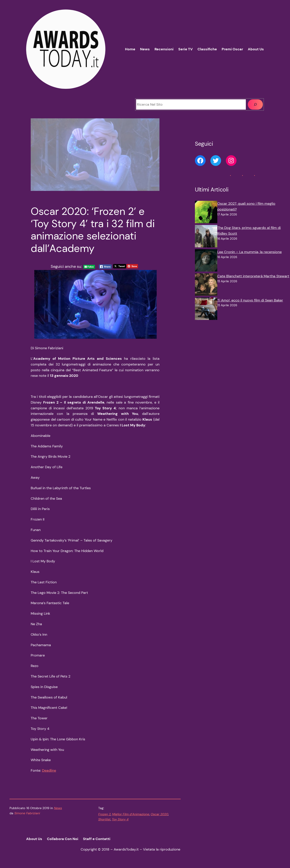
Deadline (49, 770)
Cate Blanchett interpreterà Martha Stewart (253, 276)
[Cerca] (255, 104)
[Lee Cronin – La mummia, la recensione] (206, 261)
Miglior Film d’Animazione (131, 814)
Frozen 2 (104, 814)
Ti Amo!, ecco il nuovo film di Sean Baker (250, 300)
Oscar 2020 (160, 814)
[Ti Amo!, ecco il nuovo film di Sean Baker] (206, 310)
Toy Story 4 (120, 819)
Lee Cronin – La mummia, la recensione (249, 252)
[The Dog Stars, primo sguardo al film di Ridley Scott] (206, 237)
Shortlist (104, 819)
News (58, 808)
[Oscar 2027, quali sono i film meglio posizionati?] (206, 213)
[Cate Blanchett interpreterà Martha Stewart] (206, 285)
